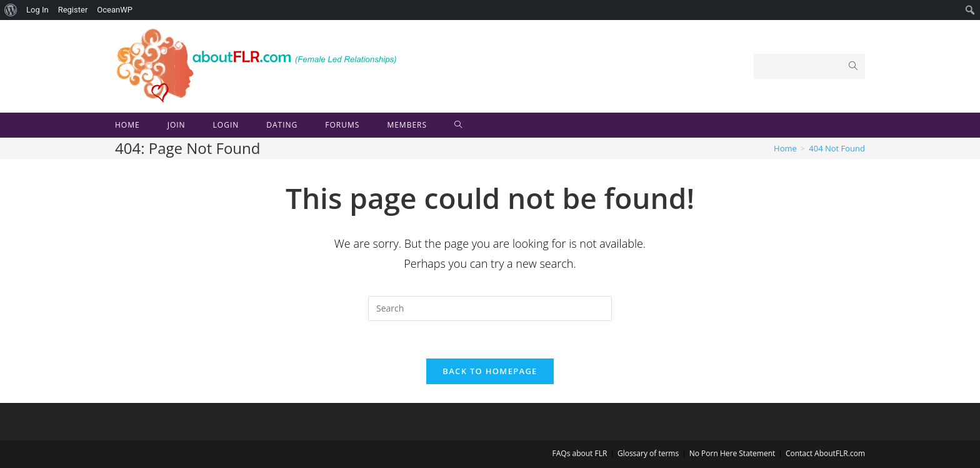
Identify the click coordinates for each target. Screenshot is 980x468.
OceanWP (115, 10)
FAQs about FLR (580, 453)
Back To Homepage (490, 371)
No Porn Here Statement (732, 453)
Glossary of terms (648, 453)
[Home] (785, 148)
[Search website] (458, 125)
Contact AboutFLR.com (825, 453)
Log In (37, 10)
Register (73, 10)
